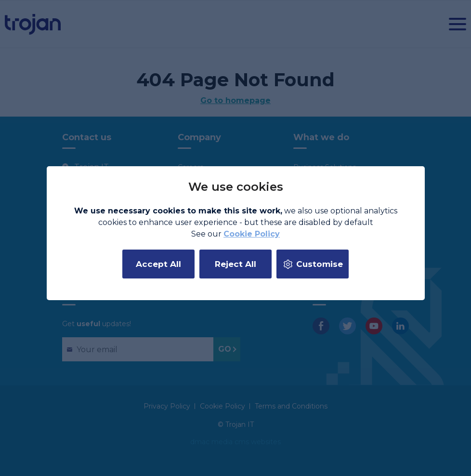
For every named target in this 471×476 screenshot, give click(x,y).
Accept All (158, 264)
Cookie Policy (252, 234)
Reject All (235, 264)
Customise (320, 264)
